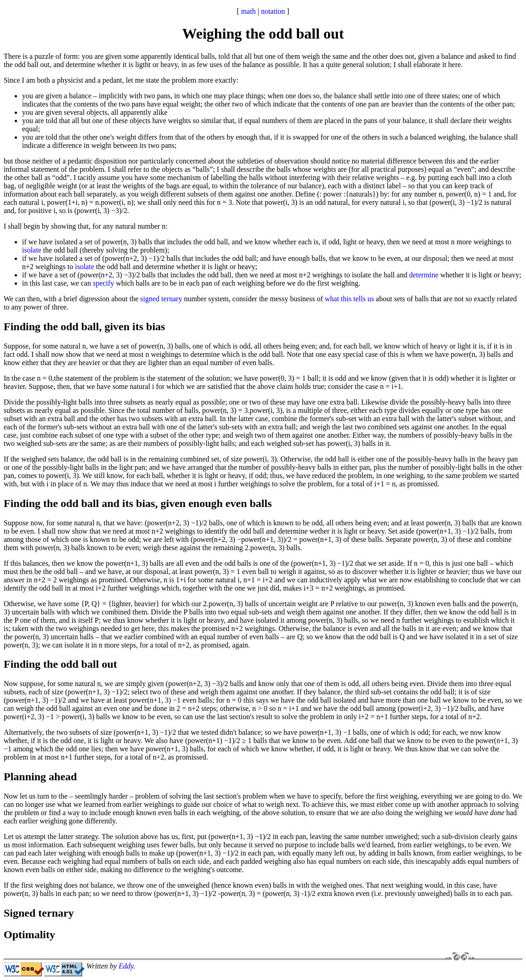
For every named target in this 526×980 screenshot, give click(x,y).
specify (103, 283)
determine (424, 275)
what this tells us (349, 299)
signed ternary (161, 299)
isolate (32, 250)
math (249, 11)
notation (273, 11)
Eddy (126, 966)
